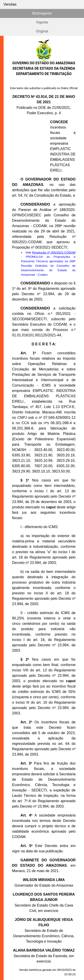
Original (42, 31)
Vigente (42, 22)
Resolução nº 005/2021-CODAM (54, 253)
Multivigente (42, 13)
